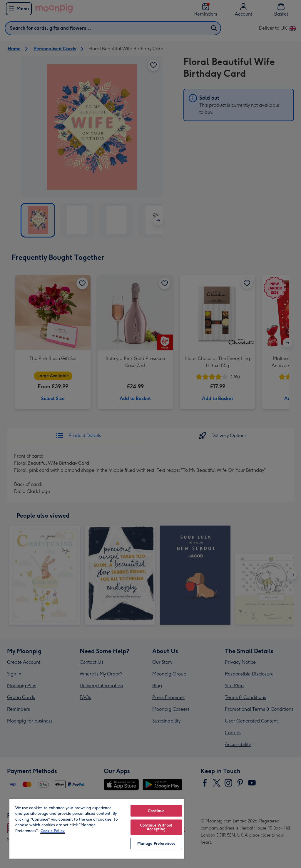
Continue (156, 811)
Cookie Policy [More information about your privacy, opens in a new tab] (53, 831)
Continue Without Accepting (156, 827)
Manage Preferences (156, 843)
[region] (97, 828)
